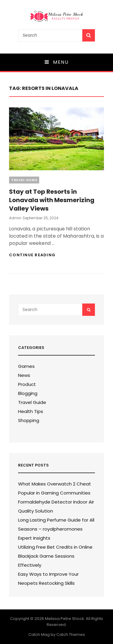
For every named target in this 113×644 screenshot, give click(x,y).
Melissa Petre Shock (64, 619)
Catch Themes (71, 635)
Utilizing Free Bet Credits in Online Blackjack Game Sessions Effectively (55, 556)
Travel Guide (24, 180)
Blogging (28, 393)
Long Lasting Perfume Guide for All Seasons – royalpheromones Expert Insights (56, 529)
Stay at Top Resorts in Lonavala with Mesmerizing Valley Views (52, 200)
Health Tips (31, 411)
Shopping (29, 420)
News (24, 375)
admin (15, 218)
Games (26, 366)
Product (27, 384)
